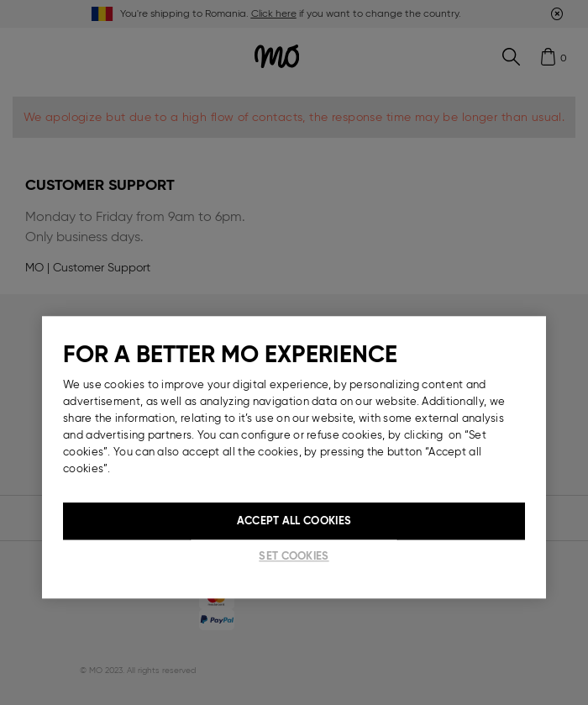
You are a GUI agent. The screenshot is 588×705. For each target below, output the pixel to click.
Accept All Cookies (294, 521)
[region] (294, 457)
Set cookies (294, 556)
